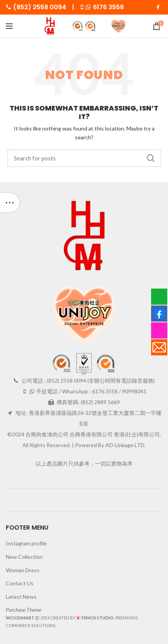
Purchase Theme (23, 610)
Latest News (21, 597)
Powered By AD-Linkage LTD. (110, 445)
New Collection (24, 557)
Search (151, 158)
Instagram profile (26, 543)
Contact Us (20, 583)
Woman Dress (23, 570)
